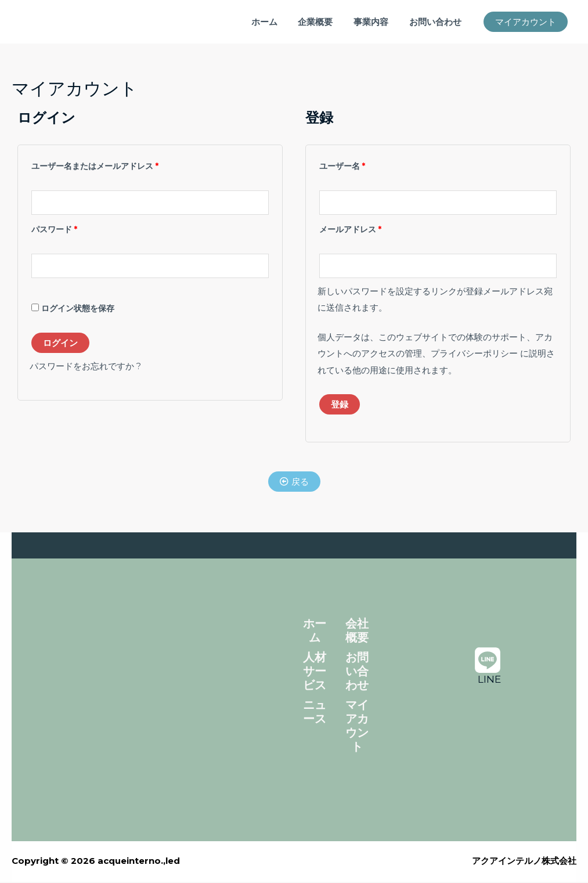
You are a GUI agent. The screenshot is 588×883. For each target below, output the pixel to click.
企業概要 (324, 22)
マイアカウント (357, 727)
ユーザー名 (346, 165)
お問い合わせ (437, 22)
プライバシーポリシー (474, 355)
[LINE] (488, 666)
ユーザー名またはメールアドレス (99, 165)
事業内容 (376, 22)
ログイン (60, 344)
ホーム (276, 22)
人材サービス (315, 672)
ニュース (315, 713)
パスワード (58, 228)
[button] (526, 22)
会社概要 (357, 632)
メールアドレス (354, 228)
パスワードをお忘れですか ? (85, 367)
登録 (340, 406)
